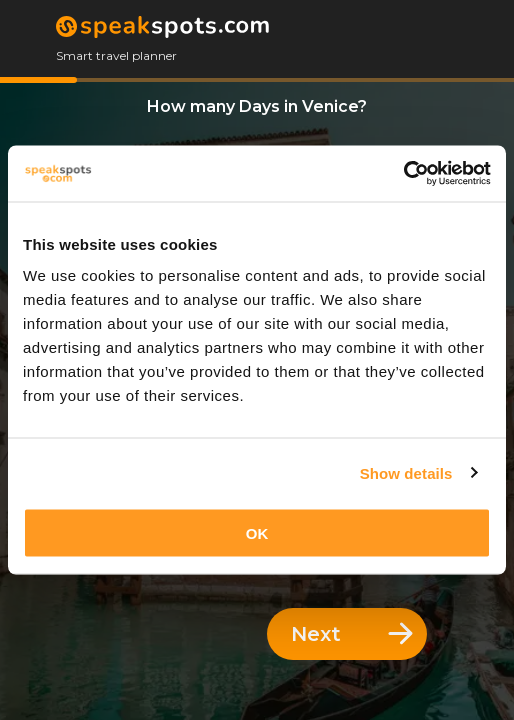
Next (352, 634)
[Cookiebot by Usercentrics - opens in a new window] (403, 174)
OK (257, 533)
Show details (406, 472)
